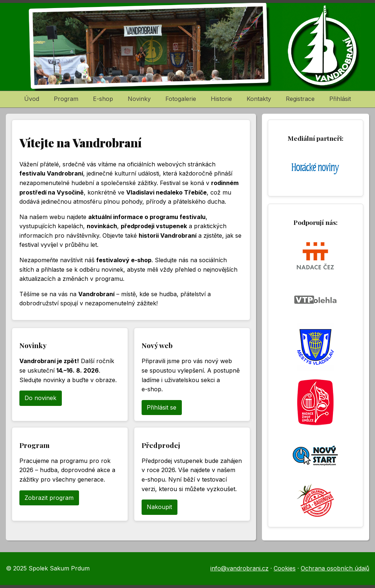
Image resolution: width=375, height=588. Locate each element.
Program (66, 99)
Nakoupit (159, 507)
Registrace (300, 99)
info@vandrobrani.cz (239, 568)
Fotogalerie (181, 99)
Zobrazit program (49, 498)
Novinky (139, 99)
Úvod (32, 99)
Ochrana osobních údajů (335, 568)
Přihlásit (340, 99)
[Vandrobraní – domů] (187, 47)
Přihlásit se (162, 407)
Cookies (285, 568)
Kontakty (259, 99)
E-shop (103, 99)
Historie (221, 99)
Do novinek (40, 398)
